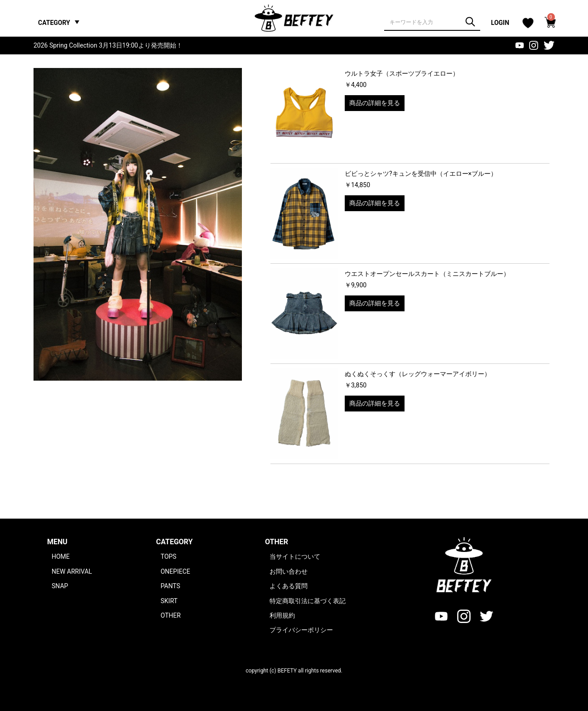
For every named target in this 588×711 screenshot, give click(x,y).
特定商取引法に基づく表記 (308, 601)
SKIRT (169, 601)
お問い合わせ (289, 571)
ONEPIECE (175, 571)
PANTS (170, 586)
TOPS (168, 556)
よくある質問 (289, 586)
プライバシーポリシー (301, 630)
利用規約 (282, 615)
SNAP (60, 586)
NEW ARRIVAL (72, 571)
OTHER (170, 615)
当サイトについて (295, 556)
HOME (61, 556)
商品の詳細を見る (375, 103)
